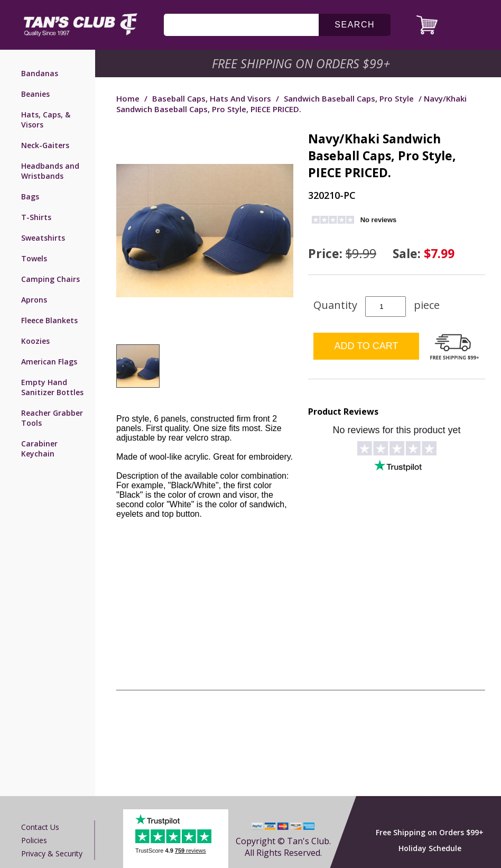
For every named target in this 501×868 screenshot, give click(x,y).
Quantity (335, 305)
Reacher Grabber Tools (52, 418)
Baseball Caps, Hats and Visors (212, 98)
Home (128, 98)
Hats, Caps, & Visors (46, 120)
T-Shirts (36, 217)
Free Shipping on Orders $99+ (430, 832)
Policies (34, 840)
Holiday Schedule (430, 848)
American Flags (49, 362)
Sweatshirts (43, 238)
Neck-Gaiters (45, 145)
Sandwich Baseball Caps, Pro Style (349, 98)
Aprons (34, 300)
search (355, 25)
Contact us (40, 827)
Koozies (35, 341)
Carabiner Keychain (39, 449)
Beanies (35, 94)
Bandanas (40, 73)
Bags (30, 197)
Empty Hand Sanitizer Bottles (52, 387)
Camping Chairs (50, 279)
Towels (34, 258)
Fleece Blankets (49, 320)
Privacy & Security (52, 853)
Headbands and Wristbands (50, 171)
